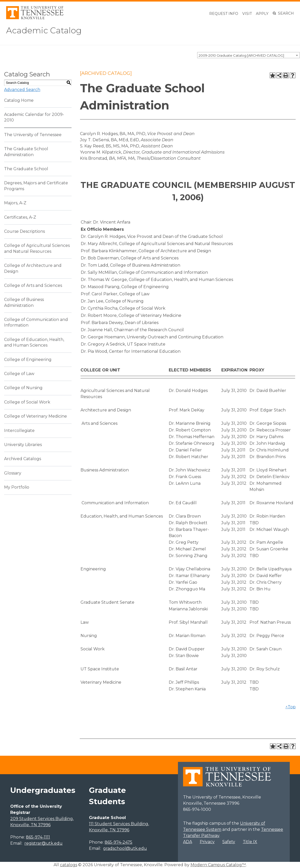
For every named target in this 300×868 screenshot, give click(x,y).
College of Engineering (28, 360)
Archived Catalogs (23, 459)
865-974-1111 (38, 837)
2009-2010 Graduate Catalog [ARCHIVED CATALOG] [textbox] (241, 55)
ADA (188, 842)
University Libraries (23, 445)
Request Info (224, 14)
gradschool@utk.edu (125, 848)
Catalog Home (19, 100)
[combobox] (248, 55)
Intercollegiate (19, 431)
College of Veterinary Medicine (36, 416)
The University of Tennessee (33, 135)
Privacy (207, 842)
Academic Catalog (44, 30)
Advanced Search (22, 90)
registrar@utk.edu (43, 843)
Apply (262, 14)
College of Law (19, 374)
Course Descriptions (24, 231)
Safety (229, 842)
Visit (247, 14)
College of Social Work (27, 402)
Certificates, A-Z (20, 217)
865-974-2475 (118, 842)
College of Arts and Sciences (33, 285)
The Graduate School (26, 169)
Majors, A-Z (15, 203)
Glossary (13, 473)
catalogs (69, 865)
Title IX (250, 842)
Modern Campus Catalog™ (218, 865)
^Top (291, 707)
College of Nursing (23, 388)
